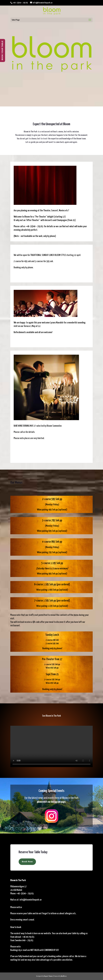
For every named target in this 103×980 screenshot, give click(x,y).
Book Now (27, 862)
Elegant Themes (48, 976)
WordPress (64, 976)
